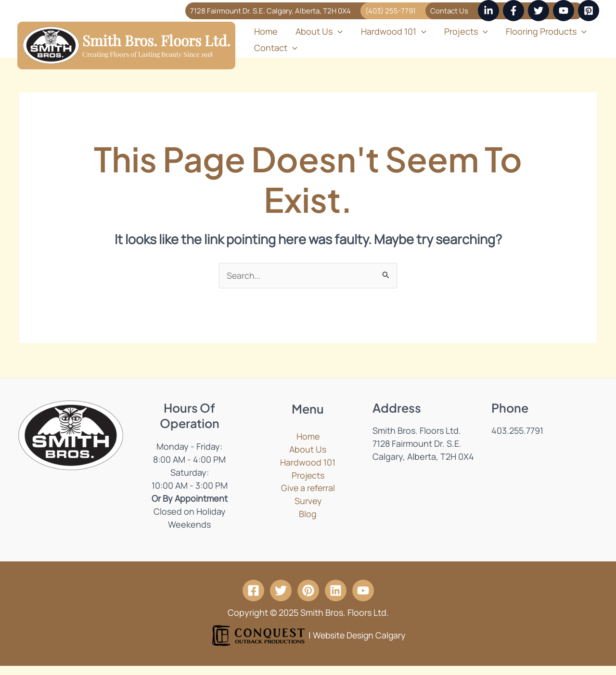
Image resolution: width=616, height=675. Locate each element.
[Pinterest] (589, 11)
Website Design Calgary (359, 644)
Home (264, 33)
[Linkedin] (488, 11)
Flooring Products (530, 33)
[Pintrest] (308, 599)
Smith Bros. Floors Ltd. (156, 45)
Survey (308, 510)
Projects (454, 33)
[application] (332, 33)
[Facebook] (513, 11)
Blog (308, 523)
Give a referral (308, 497)
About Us (314, 33)
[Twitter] (539, 11)
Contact (274, 55)
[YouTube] (564, 11)
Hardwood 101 (385, 33)
